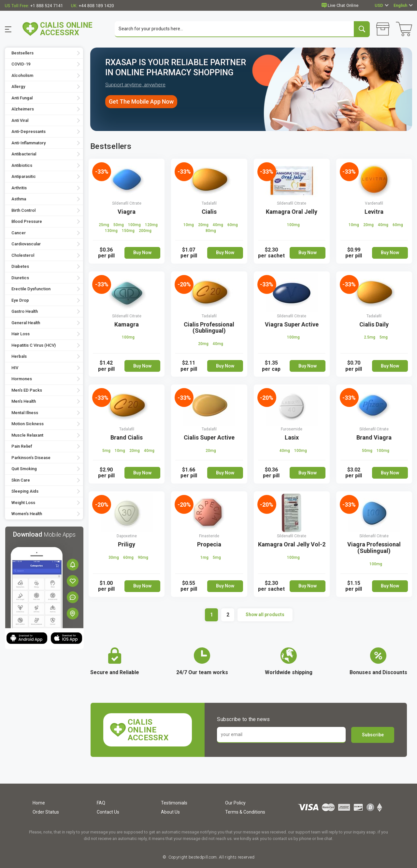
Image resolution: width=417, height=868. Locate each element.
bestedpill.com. (203, 857)
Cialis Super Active (209, 438)
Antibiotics (22, 166)
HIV (15, 368)
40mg (218, 225)
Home (39, 803)
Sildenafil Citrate (127, 204)
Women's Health (27, 514)
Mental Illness (25, 413)
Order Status (46, 812)
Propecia (209, 545)
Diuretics (20, 278)
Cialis (209, 212)
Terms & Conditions (245, 812)
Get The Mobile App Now (141, 102)
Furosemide (292, 429)
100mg (135, 225)
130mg (112, 231)
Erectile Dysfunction (31, 289)
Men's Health (24, 402)
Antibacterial (24, 155)
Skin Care (21, 480)
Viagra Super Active (292, 325)
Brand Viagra (374, 438)
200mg (145, 231)
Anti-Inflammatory (29, 143)
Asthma (19, 200)
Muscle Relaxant (27, 435)
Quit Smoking (24, 469)
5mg (384, 338)
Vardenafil (374, 204)
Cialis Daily (374, 325)
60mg (233, 225)
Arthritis (19, 188)
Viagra (127, 212)
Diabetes (20, 267)
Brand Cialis (127, 438)
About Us (170, 812)
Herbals (19, 357)
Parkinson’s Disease (31, 458)
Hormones (22, 379)
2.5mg (370, 338)
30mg (114, 558)
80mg (211, 231)
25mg (104, 225)
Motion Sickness (28, 424)
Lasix (292, 438)
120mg (151, 225)
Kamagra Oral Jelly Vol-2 (292, 545)
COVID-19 (21, 65)
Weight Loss (23, 503)
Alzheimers (23, 110)
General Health (26, 323)
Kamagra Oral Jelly (292, 212)
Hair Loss (21, 334)
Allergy (18, 87)
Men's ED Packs (27, 391)
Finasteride (209, 536)
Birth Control (23, 211)
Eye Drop (20, 301)
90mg (143, 558)
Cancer (19, 233)
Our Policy (235, 803)
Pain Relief (22, 447)
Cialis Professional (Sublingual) (209, 328)
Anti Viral (20, 121)
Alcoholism (22, 76)
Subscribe (373, 735)
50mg (119, 225)
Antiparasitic (24, 177)
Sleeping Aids (25, 492)
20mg (204, 225)
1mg (205, 558)
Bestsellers (22, 53)
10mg (189, 225)
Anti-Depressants (29, 132)
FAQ (101, 803)
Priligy (127, 545)
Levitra (374, 212)
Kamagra (127, 325)
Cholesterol (23, 256)
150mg (129, 231)
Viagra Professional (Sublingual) (374, 548)
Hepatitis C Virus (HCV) (34, 346)
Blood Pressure (27, 222)
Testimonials (174, 803)
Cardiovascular (26, 245)
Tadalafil (209, 204)
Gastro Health (25, 312)
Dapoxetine (127, 536)
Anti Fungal (22, 98)
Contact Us (108, 812)
